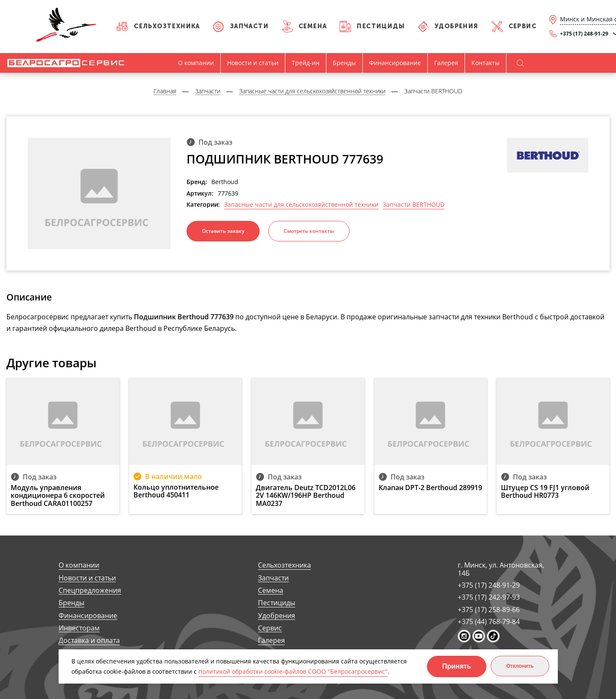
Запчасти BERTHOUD (414, 205)
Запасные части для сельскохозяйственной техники (301, 205)
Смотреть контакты (309, 231)
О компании (196, 63)
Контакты (486, 63)
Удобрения (457, 26)
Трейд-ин (306, 63)
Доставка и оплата (89, 641)
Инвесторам (79, 628)
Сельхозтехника (167, 26)
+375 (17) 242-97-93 (489, 597)
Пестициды (381, 26)
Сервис (523, 26)
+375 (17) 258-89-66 (489, 610)
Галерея (446, 63)
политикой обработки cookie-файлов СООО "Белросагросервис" (293, 671)
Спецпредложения (90, 590)
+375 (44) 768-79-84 (489, 622)
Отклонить (520, 666)
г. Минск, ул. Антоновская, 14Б (501, 569)
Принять (457, 666)
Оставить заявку (223, 231)
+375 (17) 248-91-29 (489, 585)
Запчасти (249, 26)
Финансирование (395, 63)
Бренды (344, 63)
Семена (313, 26)
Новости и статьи (253, 63)
